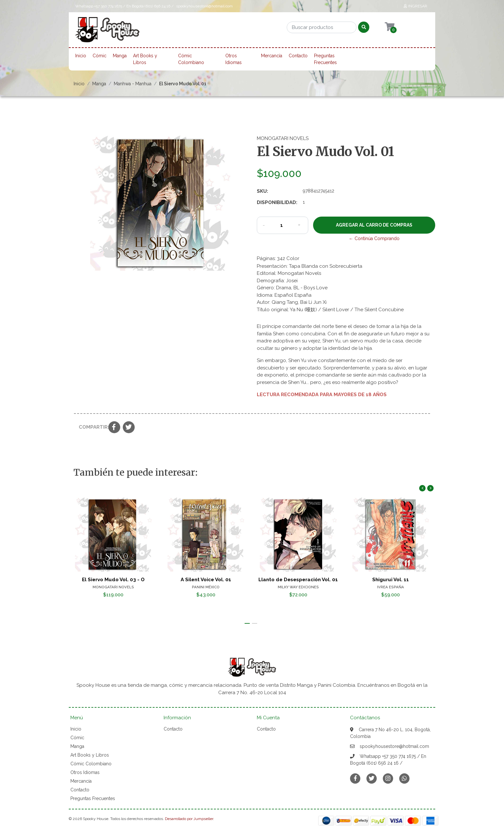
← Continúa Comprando (374, 238)
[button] (247, 623)
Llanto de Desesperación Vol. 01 (298, 580)
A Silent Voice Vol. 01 (206, 580)
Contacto (298, 56)
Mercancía (272, 56)
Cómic (99, 56)
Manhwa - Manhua (133, 84)
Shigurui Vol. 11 (391, 580)
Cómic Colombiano (191, 59)
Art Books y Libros (145, 59)
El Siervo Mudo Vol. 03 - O (113, 580)
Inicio (81, 56)
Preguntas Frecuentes (325, 59)
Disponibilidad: (277, 202)
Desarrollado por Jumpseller (189, 819)
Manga (120, 56)
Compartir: (91, 427)
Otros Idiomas (234, 59)
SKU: (262, 191)
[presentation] (422, 488)
